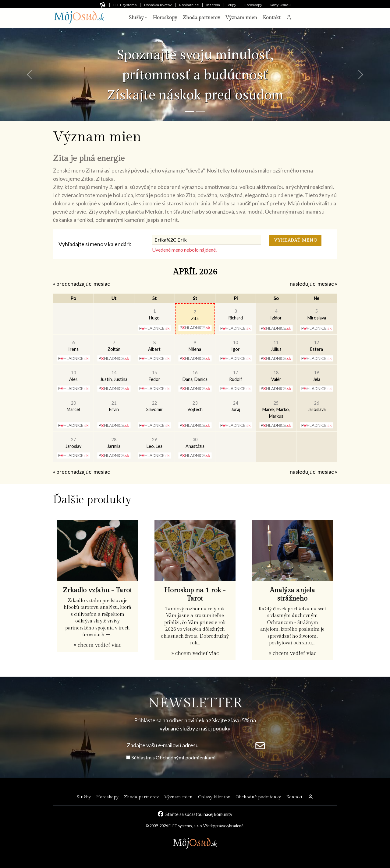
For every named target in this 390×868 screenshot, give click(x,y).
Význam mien (241, 18)
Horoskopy (253, 5)
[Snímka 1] (190, 112)
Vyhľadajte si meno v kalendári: (95, 244)
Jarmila (114, 443)
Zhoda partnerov (201, 18)
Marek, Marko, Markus (276, 410)
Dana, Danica (195, 376)
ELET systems (125, 5)
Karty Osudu (280, 5)
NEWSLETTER (195, 703)
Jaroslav (73, 443)
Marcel (73, 406)
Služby (84, 797)
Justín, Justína (114, 376)
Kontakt (271, 18)
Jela (317, 376)
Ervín (114, 406)
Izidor (276, 314)
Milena (195, 346)
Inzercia (213, 5)
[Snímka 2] (200, 112)
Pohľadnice (189, 5)
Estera (317, 346)
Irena (73, 346)
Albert (154, 346)
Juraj (236, 406)
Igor (236, 346)
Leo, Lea (154, 443)
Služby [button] (136, 18)
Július (276, 346)
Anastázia (195, 443)
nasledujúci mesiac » (314, 284)
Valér (276, 376)
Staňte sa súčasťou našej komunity (199, 814)
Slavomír (154, 406)
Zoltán (114, 346)
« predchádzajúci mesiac (82, 284)
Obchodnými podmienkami (186, 757)
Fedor (154, 376)
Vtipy (232, 5)
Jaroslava (317, 406)
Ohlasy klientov (214, 797)
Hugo (154, 314)
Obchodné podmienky (258, 797)
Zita (195, 315)
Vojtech (195, 406)
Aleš (73, 376)
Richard (236, 314)
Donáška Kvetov (158, 5)
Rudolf (236, 376)
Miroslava (317, 314)
